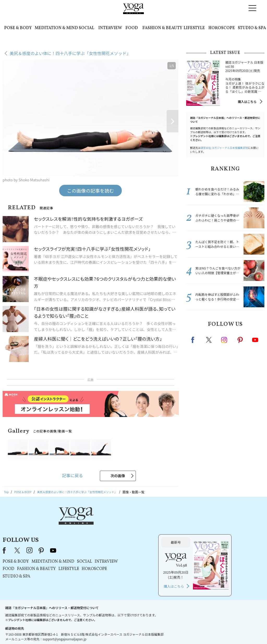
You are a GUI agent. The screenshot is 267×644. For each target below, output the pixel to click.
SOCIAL (86, 28)
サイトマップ (188, 630)
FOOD (132, 28)
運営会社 (168, 630)
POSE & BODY (18, 28)
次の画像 (118, 476)
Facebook (194, 340)
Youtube (255, 340)
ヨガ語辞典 (209, 630)
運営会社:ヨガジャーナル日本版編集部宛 (224, 148)
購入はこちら (247, 102)
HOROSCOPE (222, 28)
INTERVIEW (110, 28)
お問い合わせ (57, 630)
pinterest (240, 340)
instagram (224, 340)
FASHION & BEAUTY (162, 28)
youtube (119, 523)
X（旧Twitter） (83, 523)
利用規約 (115, 630)
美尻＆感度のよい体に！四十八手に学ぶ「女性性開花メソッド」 (70, 53)
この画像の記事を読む (90, 191)
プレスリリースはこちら (87, 630)
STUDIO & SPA (252, 28)
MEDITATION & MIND (56, 28)
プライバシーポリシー (142, 630)
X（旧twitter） (209, 340)
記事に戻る (72, 475)
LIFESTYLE (194, 28)
